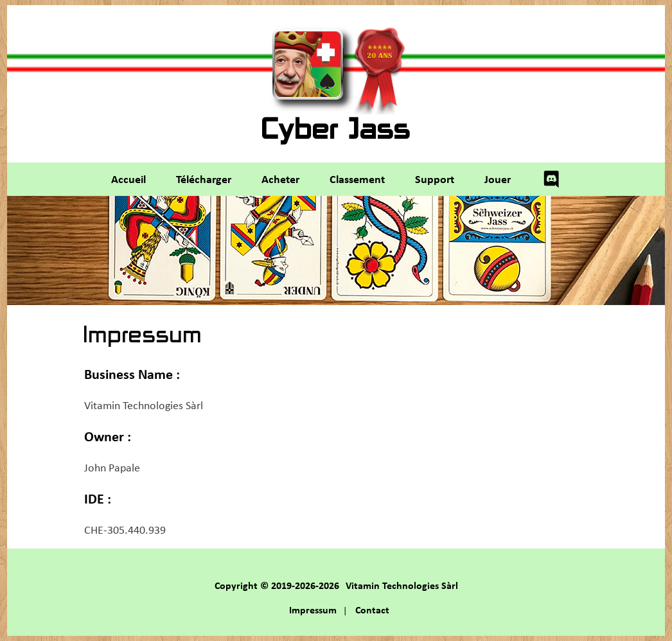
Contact (372, 610)
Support (435, 179)
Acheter (280, 179)
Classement (357, 179)
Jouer (498, 179)
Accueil (128, 179)
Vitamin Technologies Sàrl (402, 585)
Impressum (313, 610)
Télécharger (204, 179)
